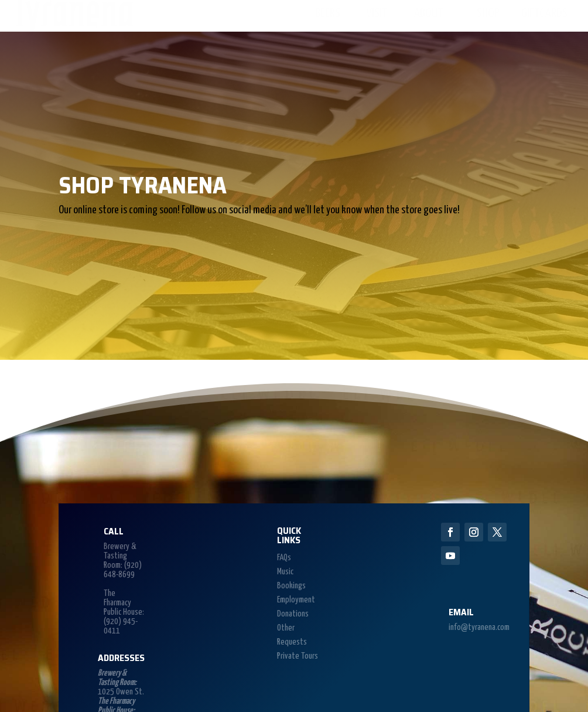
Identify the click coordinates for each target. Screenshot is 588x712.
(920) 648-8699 (123, 570)
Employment (296, 600)
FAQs (284, 558)
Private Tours (298, 656)
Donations (293, 614)
